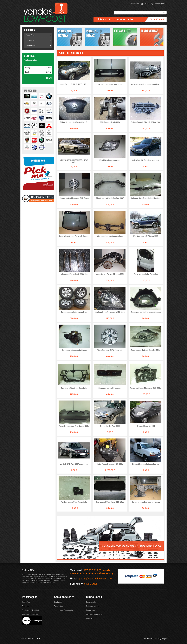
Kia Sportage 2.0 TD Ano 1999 (146, 236)
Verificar (48, 78)
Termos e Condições (30, 614)
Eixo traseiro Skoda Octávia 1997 (110, 198)
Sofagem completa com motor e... (146, 502)
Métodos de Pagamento (63, 610)
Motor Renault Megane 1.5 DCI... (110, 464)
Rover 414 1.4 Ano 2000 (110, 426)
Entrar (147, 4)
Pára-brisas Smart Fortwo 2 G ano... (74, 236)
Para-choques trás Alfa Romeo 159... (74, 426)
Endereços (90, 610)
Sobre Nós (26, 602)
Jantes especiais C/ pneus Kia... (74, 312)
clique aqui (90, 584)
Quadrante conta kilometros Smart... (146, 312)
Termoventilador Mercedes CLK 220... (146, 388)
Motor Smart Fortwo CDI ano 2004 (110, 274)
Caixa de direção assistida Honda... (146, 198)
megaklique (162, 639)
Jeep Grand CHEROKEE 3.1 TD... (74, 84)
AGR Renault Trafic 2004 (110, 122)
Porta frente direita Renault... (146, 274)
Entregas (25, 606)
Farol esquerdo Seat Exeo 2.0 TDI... (146, 350)
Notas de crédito (93, 606)
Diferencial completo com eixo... (110, 236)
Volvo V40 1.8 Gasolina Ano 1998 (146, 160)
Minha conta (94, 597)
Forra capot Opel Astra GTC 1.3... (110, 502)
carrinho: (160, 4)
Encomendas (91, 602)
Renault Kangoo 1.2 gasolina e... (146, 464)
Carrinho (29, 56)
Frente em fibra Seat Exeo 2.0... (74, 388)
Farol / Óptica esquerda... (110, 160)
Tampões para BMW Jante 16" (110, 350)
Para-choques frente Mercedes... (110, 84)
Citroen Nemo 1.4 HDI (146, 426)
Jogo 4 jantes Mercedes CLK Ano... (74, 198)
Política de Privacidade (31, 610)
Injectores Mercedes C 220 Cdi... (74, 274)
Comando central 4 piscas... (110, 388)
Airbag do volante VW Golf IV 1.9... (74, 122)
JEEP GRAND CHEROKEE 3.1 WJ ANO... (74, 161)
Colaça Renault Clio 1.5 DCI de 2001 (146, 122)
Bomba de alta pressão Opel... (74, 350)
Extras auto (30, 40)
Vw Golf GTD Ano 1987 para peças (74, 464)
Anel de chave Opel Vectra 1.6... (74, 502)
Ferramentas (31, 45)
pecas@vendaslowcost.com (95, 579)
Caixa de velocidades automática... (146, 84)
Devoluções (59, 606)
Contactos (58, 602)
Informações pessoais (95, 614)
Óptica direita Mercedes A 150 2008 (110, 312)
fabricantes (31, 91)
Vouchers (90, 618)
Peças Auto (30, 35)
